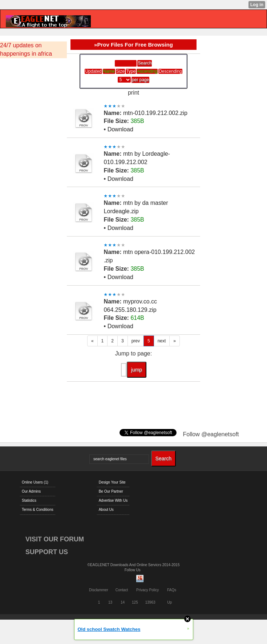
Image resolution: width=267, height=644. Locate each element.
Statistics (29, 500)
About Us (106, 510)
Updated (93, 71)
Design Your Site (112, 482)
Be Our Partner (111, 491)
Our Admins (31, 491)
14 (123, 602)
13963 (150, 602)
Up (169, 602)
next (162, 341)
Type (131, 71)
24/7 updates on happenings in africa (26, 49)
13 (110, 602)
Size (120, 71)
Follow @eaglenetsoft (211, 434)
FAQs (172, 590)
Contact (122, 590)
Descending (170, 71)
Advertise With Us (113, 500)
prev (136, 341)
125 (135, 602)
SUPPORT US (47, 552)
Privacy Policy (147, 590)
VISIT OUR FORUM (55, 539)
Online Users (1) (35, 482)
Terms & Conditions (38, 510)
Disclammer (99, 590)
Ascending (147, 71)
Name (109, 71)
